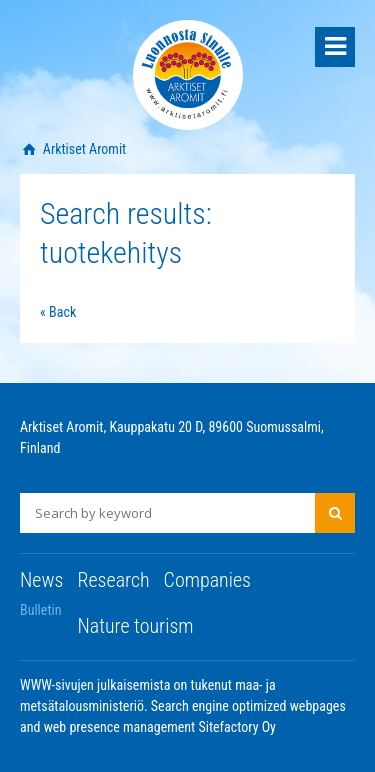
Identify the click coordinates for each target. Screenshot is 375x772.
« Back (58, 312)
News (41, 580)
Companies (207, 580)
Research (113, 580)
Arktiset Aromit (83, 149)
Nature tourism (135, 626)
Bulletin (41, 610)
